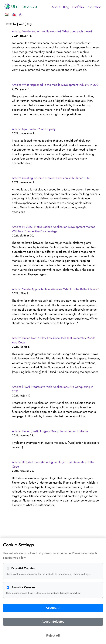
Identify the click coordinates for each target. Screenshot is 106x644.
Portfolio (78, 7)
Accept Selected (53, 622)
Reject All (53, 635)
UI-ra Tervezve (21, 6)
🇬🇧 (14, 15)
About (56, 7)
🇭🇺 (6, 15)
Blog (66, 7)
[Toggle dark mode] (21, 15)
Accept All (53, 608)
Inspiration (94, 7)
